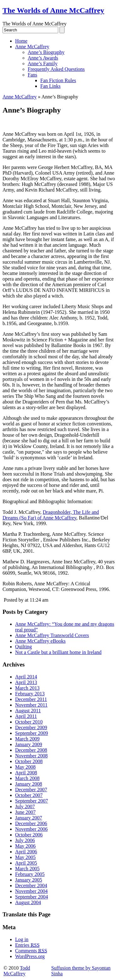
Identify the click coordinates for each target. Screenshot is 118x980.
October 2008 (29, 761)
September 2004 (31, 897)
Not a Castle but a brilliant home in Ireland (58, 652)
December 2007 (31, 790)
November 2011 (31, 705)
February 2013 (30, 694)
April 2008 (26, 773)
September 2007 (31, 801)
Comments (31, 951)
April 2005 (26, 863)
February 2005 (30, 874)
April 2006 (26, 852)
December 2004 (31, 885)
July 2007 (25, 806)
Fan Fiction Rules (58, 80)
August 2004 (28, 902)
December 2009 (31, 727)
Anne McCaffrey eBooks (40, 641)
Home (21, 41)
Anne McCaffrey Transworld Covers (52, 635)
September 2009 (31, 733)
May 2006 (25, 846)
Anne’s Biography (46, 52)
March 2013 (27, 688)
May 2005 (25, 857)
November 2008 (31, 756)
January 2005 (29, 880)
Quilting (23, 647)
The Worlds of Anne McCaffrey (53, 10)
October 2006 (29, 835)
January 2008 (29, 784)
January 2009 (29, 744)
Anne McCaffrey (32, 47)
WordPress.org (30, 956)
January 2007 (29, 818)
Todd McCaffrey (17, 971)
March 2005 (27, 869)
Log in (22, 939)
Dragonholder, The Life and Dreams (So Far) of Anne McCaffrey (51, 515)
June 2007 (25, 812)
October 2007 (29, 795)
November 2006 (31, 829)
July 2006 (25, 840)
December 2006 (31, 823)
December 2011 (31, 699)
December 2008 (31, 750)
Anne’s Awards (43, 58)
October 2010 (29, 722)
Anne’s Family (43, 63)
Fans (32, 75)
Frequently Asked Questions (56, 69)
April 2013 (26, 682)
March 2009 (27, 739)
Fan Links (50, 86)
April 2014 (26, 677)
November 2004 (31, 891)
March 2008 (27, 778)
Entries (27, 945)
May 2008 (25, 767)
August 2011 (28, 711)
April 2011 (26, 716)
